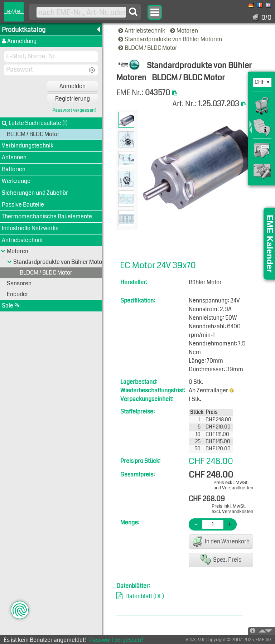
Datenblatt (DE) (145, 596)
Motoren (185, 31)
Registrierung (73, 99)
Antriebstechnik (142, 31)
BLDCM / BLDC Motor (148, 48)
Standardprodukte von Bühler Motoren (171, 39)
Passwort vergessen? (74, 110)
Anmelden (73, 86)
